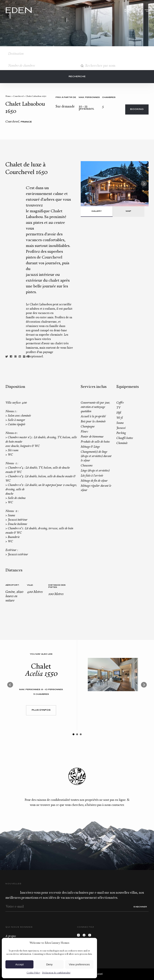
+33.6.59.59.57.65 (134, 10)
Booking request (137, 111)
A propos (11, 936)
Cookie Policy (33, 973)
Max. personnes (89, 97)
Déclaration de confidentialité (56, 973)
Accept (20, 964)
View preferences (79, 964)
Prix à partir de (66, 97)
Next (144, 184)
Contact (127, 10)
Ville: (30, 585)
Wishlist (140, 10)
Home (8, 96)
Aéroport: (12, 585)
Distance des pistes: (57, 586)
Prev (10, 685)
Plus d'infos (41, 710)
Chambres (109, 97)
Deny (49, 964)
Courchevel (18, 96)
